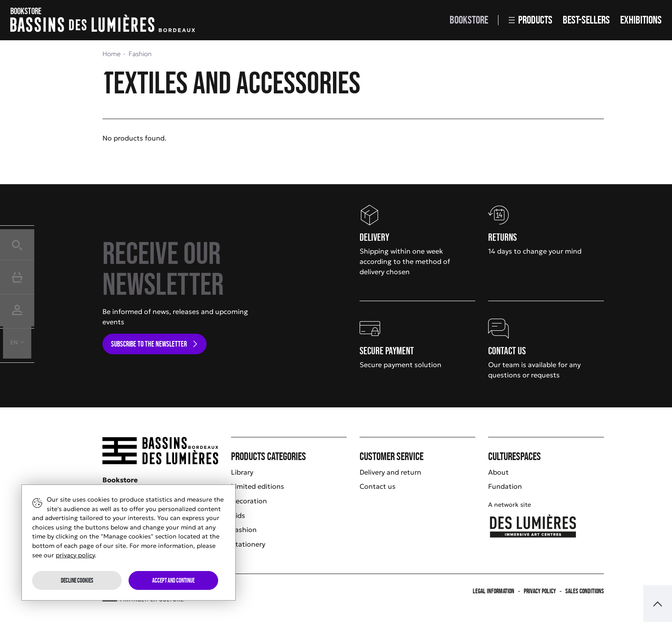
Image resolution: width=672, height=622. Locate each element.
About (498, 472)
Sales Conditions (585, 591)
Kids (238, 515)
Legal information (493, 591)
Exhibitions (641, 20)
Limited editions (258, 486)
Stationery (248, 544)
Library (242, 472)
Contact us (378, 486)
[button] (17, 242)
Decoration (249, 501)
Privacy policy (540, 591)
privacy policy (75, 555)
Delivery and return (390, 472)
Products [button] (531, 20)
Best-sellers (586, 20)
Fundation (505, 486)
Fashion (244, 529)
